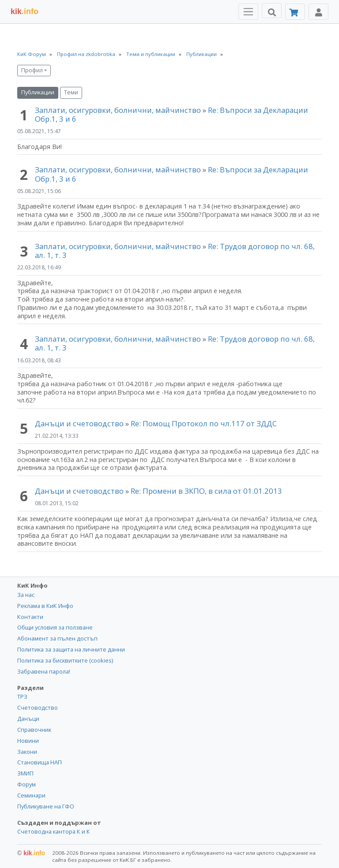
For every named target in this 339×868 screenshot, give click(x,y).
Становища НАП (40, 762)
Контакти (30, 617)
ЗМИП (25, 773)
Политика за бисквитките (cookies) (65, 660)
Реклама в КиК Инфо (45, 606)
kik (31, 853)
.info (24, 11)
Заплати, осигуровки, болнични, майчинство (119, 110)
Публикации (38, 92)
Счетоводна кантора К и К (54, 831)
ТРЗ (22, 697)
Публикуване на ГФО (46, 806)
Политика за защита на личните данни (71, 649)
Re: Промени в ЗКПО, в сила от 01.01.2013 (206, 491)
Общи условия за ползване (55, 627)
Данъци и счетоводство (79, 423)
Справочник (34, 730)
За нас (26, 595)
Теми (71, 92)
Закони (27, 752)
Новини (28, 741)
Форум (26, 784)
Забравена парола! (44, 671)
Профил (32, 70)
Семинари (31, 795)
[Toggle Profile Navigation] (318, 12)
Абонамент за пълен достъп (57, 638)
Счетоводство (38, 708)
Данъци (28, 719)
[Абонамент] (295, 12)
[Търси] (272, 11)
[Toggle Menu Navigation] (248, 12)
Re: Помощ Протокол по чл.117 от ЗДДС (204, 423)
